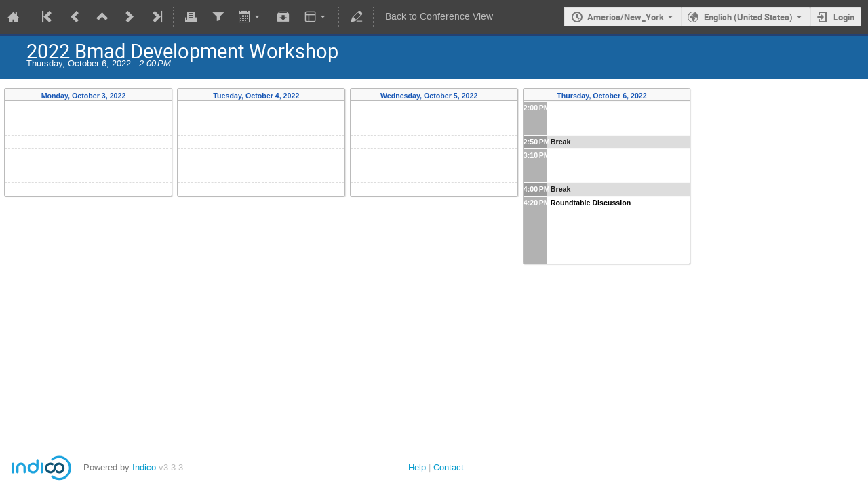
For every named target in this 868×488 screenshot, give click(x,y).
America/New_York (626, 17)
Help (417, 467)
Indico (144, 467)
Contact (449, 467)
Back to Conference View (439, 17)
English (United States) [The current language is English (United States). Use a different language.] (748, 17)
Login (844, 17)
